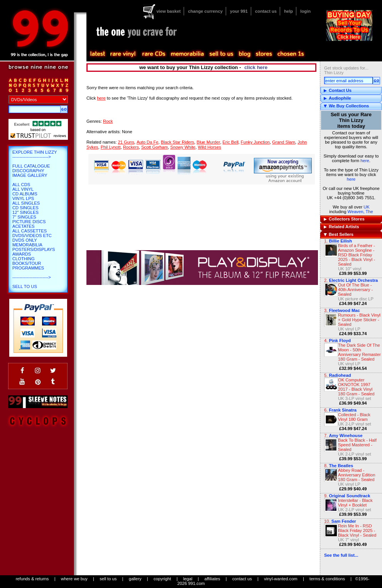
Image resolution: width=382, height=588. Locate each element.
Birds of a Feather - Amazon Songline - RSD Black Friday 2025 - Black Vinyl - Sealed (357, 255)
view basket (168, 11)
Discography (28, 171)
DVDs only (25, 240)
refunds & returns (32, 579)
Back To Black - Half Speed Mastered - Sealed (357, 445)
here (365, 161)
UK (367, 207)
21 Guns (126, 142)
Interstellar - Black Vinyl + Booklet (355, 503)
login (305, 11)
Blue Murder (208, 142)
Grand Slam (284, 142)
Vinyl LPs (23, 198)
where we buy (74, 579)
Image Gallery (30, 175)
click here (256, 67)
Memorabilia (27, 245)
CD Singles (25, 208)
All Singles (26, 203)
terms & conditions (327, 579)
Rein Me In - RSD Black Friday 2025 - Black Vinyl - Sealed (357, 530)
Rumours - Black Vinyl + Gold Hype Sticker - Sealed (359, 320)
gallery (135, 579)
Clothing (24, 259)
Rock (108, 121)
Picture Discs (29, 222)
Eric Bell (231, 142)
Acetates (23, 226)
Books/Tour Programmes (28, 266)
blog (244, 54)
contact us (266, 11)
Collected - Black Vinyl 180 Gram (354, 417)
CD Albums (25, 194)
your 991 (239, 11)
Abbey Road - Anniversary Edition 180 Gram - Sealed (357, 475)
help (288, 11)
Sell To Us (25, 286)
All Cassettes (30, 231)
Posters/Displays (34, 249)
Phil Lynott (111, 147)
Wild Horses (210, 147)
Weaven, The (360, 212)
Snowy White (183, 147)
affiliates (212, 579)
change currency (205, 11)
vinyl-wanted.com (281, 579)
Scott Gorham (155, 147)
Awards (22, 254)
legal (188, 579)
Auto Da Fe (148, 142)
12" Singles (25, 212)
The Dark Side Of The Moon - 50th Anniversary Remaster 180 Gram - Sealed (359, 352)
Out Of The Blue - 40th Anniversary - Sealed (355, 290)
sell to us (108, 579)
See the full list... (341, 555)
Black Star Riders (177, 142)
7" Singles (24, 217)
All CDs (21, 185)
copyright (162, 579)
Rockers (131, 147)
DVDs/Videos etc (32, 236)
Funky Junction (255, 142)
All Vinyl (23, 189)
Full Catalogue (31, 166)
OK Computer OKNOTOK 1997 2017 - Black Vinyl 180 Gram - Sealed (356, 387)
